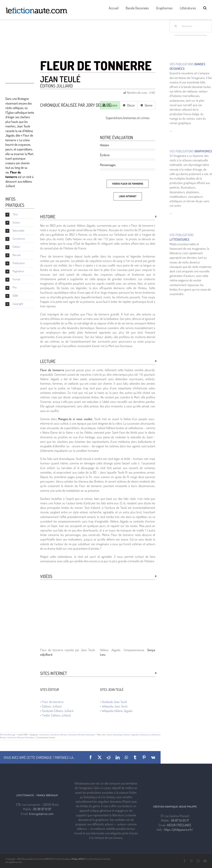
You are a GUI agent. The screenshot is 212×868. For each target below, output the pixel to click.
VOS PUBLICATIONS (191, 151)
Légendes (135, 735)
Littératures (44, 735)
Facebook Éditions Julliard (58, 711)
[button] (205, 8)
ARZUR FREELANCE (179, 825)
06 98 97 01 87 (42, 809)
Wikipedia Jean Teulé (115, 706)
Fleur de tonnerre (53, 702)
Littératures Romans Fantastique (81, 735)
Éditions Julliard (52, 706)
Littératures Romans (59, 735)
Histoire (127, 735)
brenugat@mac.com (41, 814)
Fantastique (118, 735)
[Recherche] (176, 26)
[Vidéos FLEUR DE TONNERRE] (128, 184)
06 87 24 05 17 (180, 820)
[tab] (110, 105)
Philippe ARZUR (78, 859)
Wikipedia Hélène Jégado (117, 711)
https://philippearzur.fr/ (179, 829)
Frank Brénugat (9, 735)
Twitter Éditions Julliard (56, 715)
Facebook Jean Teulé (114, 702)
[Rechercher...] (191, 26)
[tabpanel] (128, 118)
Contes (110, 735)
